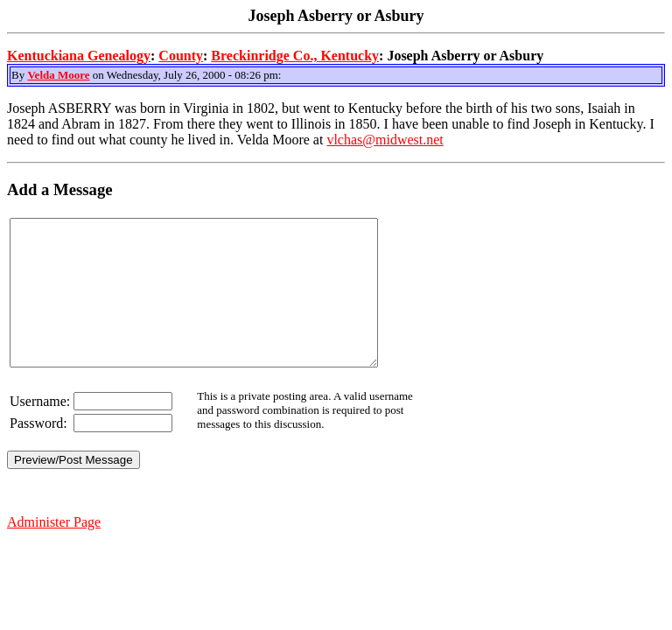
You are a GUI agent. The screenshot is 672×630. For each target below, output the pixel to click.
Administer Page (54, 551)
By (19, 75)
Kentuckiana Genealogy (79, 56)
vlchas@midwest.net (385, 140)
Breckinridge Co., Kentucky (295, 56)
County (181, 56)
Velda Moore (58, 75)
